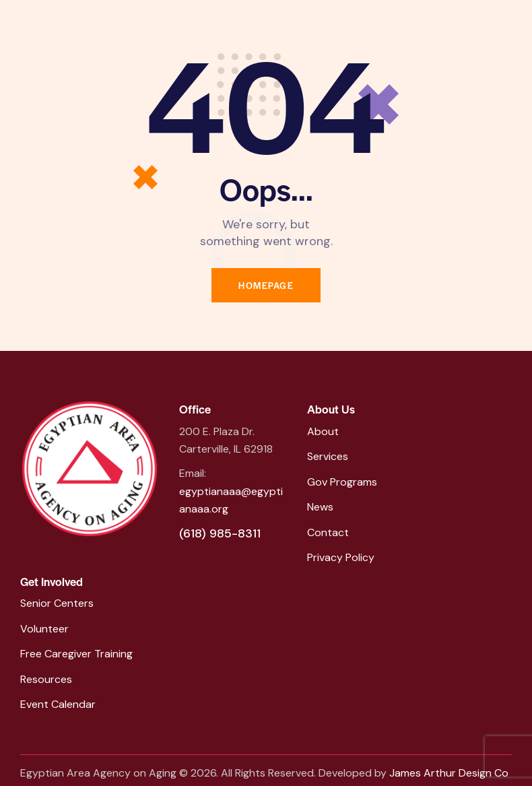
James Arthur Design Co (449, 773)
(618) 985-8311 (220, 533)
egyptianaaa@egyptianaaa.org (231, 500)
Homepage (266, 285)
